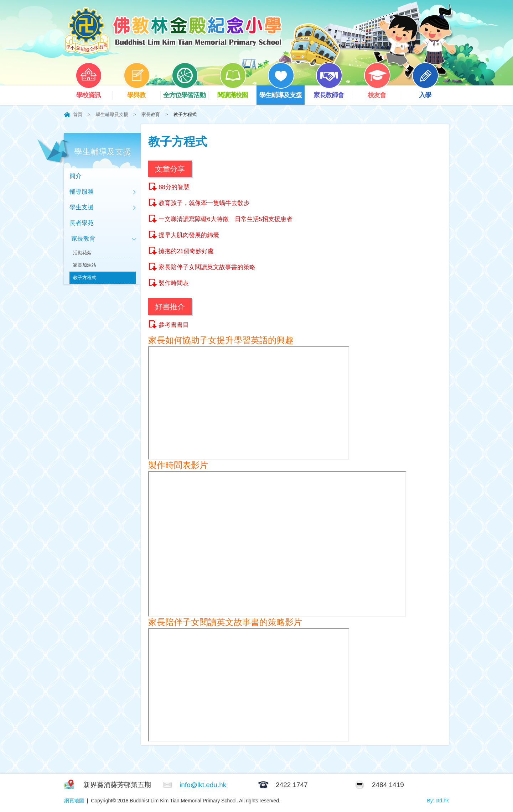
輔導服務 (82, 192)
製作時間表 (174, 283)
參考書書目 (174, 325)
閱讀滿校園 (237, 92)
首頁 (78, 114)
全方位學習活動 (186, 92)
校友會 (382, 92)
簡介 (76, 176)
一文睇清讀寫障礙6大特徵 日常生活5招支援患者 (226, 219)
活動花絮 (82, 253)
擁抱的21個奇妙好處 (186, 251)
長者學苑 (82, 223)
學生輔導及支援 (282, 92)
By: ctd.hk (438, 801)
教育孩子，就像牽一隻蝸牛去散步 (204, 203)
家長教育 (151, 114)
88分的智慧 (174, 187)
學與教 (142, 92)
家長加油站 (85, 265)
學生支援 (82, 207)
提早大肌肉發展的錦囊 (189, 235)
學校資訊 (94, 92)
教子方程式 (85, 277)
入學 (430, 92)
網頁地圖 (74, 801)
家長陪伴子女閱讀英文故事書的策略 (207, 267)
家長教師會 (333, 92)
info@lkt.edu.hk (203, 785)
